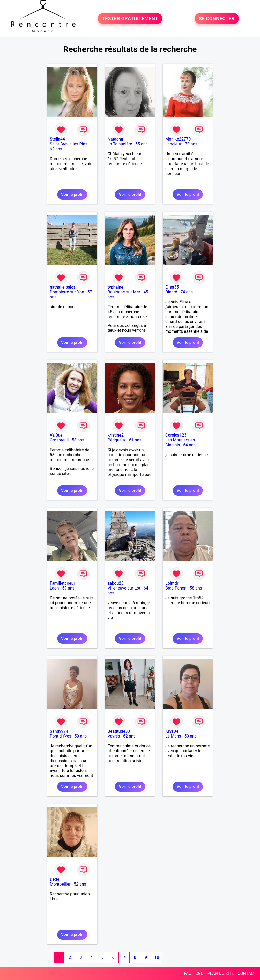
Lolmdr (172, 583)
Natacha (115, 139)
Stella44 (57, 139)
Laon (54, 588)
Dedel (55, 879)
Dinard (171, 292)
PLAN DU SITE (221, 973)
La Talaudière (120, 144)
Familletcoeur (62, 583)
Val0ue (56, 435)
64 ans (189, 445)
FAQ (188, 973)
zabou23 (116, 583)
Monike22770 (178, 139)
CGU (199, 973)
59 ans (68, 588)
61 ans (135, 440)
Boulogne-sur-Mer (124, 292)
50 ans (190, 736)
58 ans (78, 440)
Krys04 (172, 731)
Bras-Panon (176, 588)
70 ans (191, 144)
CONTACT (247, 973)
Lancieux (174, 144)
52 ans (80, 884)
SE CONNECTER (217, 19)
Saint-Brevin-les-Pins (68, 144)
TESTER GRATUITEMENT (130, 19)
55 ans (142, 144)
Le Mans (173, 736)
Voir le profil (72, 194)
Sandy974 (59, 731)
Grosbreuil (59, 440)
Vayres (114, 736)
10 (157, 957)
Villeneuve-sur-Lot (124, 588)
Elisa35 (172, 287)
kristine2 (116, 435)
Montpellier (60, 884)
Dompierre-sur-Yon (67, 292)
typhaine (116, 287)
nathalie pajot (62, 287)
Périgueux (117, 440)
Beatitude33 (119, 731)
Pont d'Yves (60, 736)
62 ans (56, 149)
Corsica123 (176, 435)
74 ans (187, 292)
